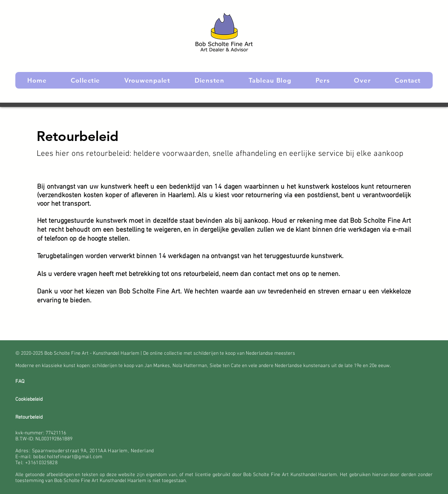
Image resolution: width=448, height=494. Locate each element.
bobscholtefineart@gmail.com (68, 457)
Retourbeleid (29, 417)
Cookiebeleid (29, 399)
